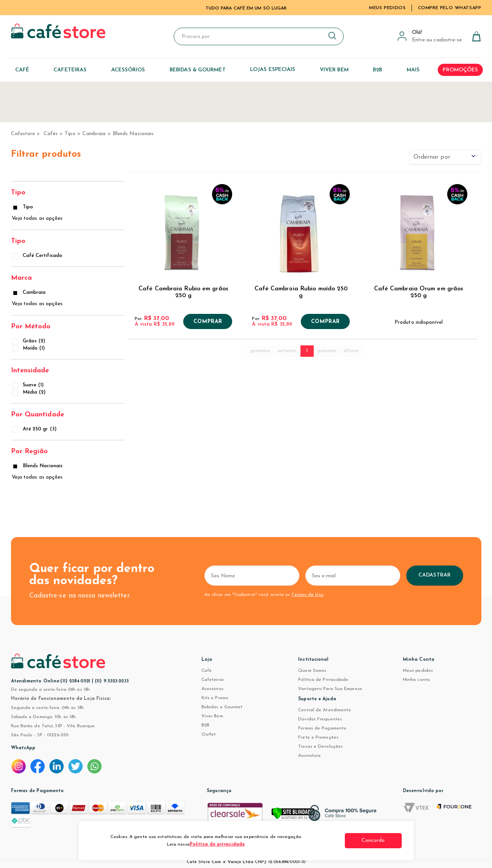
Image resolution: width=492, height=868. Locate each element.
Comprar (208, 322)
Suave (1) (29, 385)
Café (207, 671)
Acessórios (212, 689)
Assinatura (309, 756)
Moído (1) (29, 348)
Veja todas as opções (37, 218)
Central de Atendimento (325, 710)
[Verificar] (303, 817)
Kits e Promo (215, 698)
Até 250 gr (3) (35, 429)
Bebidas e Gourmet (222, 707)
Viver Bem (212, 716)
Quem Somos (312, 671)
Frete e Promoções (318, 737)
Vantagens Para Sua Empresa (330, 689)
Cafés (51, 134)
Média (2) (30, 392)
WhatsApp (23, 748)
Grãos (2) (29, 341)
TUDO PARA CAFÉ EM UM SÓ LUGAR (246, 8)
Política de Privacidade (323, 680)
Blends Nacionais (133, 134)
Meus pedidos (418, 671)
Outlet (209, 734)
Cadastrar (435, 575)
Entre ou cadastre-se (437, 40)
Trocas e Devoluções (320, 747)
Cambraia (94, 134)
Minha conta (416, 680)
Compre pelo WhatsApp (450, 8)
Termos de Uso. (307, 595)
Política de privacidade (217, 844)
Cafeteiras (213, 680)
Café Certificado (38, 256)
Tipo (70, 134)
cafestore (23, 134)
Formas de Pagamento (322, 728)
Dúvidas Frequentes (320, 719)
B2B (205, 725)
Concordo (373, 840)
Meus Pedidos (387, 8)
